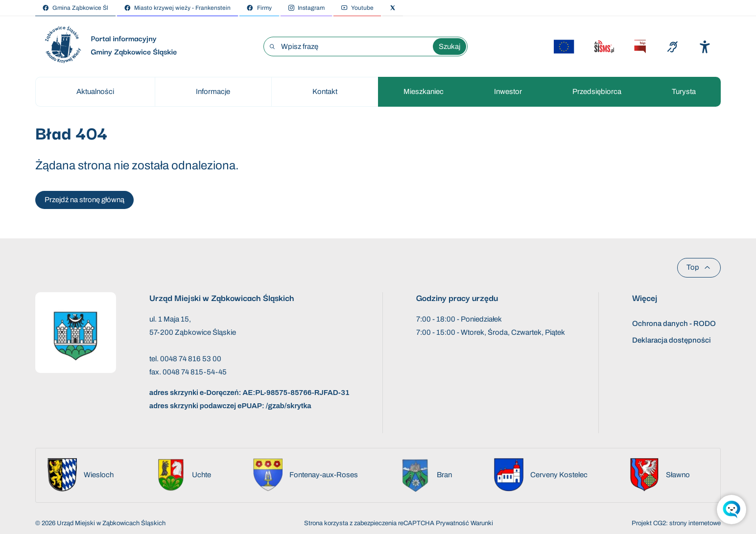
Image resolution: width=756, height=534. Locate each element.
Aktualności (95, 92)
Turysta (684, 92)
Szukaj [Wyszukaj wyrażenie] (449, 46)
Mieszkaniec (424, 92)
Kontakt (325, 92)
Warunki (482, 523)
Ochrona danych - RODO (674, 324)
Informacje (213, 92)
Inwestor (508, 92)
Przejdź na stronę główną (84, 200)
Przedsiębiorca (597, 92)
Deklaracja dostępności (672, 340)
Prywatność (452, 523)
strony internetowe (695, 523)
